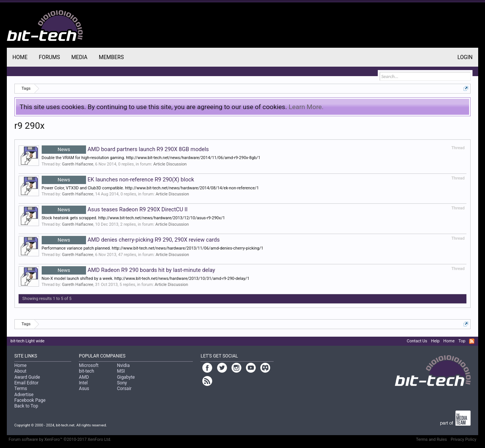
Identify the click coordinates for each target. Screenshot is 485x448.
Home (20, 57)
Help (436, 341)
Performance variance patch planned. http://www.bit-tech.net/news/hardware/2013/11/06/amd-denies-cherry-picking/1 (153, 248)
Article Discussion (170, 164)
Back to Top (26, 406)
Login (465, 57)
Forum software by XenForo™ (60, 439)
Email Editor (27, 383)
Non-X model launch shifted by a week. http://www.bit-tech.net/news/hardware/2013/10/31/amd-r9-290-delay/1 (145, 279)
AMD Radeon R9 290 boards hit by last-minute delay (128, 270)
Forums (50, 57)
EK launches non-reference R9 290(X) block (118, 180)
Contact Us (417, 341)
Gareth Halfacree (78, 164)
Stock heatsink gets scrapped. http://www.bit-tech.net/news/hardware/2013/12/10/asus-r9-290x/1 (133, 218)
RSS (472, 341)
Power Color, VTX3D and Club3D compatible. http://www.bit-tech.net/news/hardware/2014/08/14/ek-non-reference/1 (150, 188)
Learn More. (306, 107)
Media (79, 57)
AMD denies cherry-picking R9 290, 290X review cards (131, 240)
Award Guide (27, 377)
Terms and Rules (432, 439)
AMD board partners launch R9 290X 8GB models (125, 149)
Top (462, 341)
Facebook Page (30, 400)
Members (111, 57)
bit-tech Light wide (28, 341)
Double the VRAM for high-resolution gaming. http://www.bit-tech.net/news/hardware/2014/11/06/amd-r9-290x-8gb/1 (151, 158)
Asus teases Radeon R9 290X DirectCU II (115, 209)
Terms (21, 389)
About (20, 371)
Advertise (24, 395)
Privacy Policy (463, 439)
